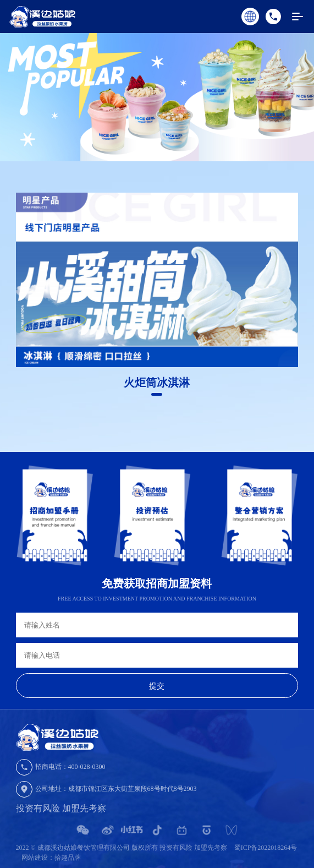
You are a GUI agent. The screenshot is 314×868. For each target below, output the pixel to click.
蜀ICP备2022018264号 (266, 848)
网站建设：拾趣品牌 (51, 858)
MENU (303, 17)
